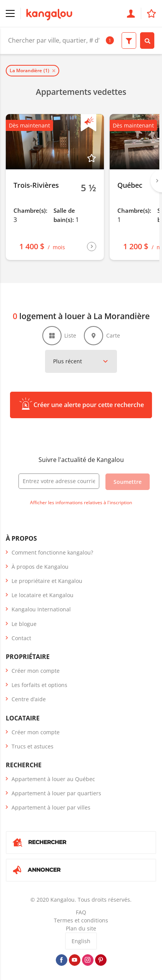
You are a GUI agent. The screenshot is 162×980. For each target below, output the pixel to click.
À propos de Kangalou (40, 567)
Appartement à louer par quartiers (56, 793)
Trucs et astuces (33, 746)
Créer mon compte (36, 671)
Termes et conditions (81, 920)
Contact (21, 638)
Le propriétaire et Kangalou (47, 581)
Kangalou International (41, 609)
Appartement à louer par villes (51, 807)
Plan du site (81, 928)
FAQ (81, 912)
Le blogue (24, 624)
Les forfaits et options (39, 685)
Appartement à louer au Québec (53, 779)
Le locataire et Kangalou (43, 595)
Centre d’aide (29, 699)
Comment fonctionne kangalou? (52, 552)
